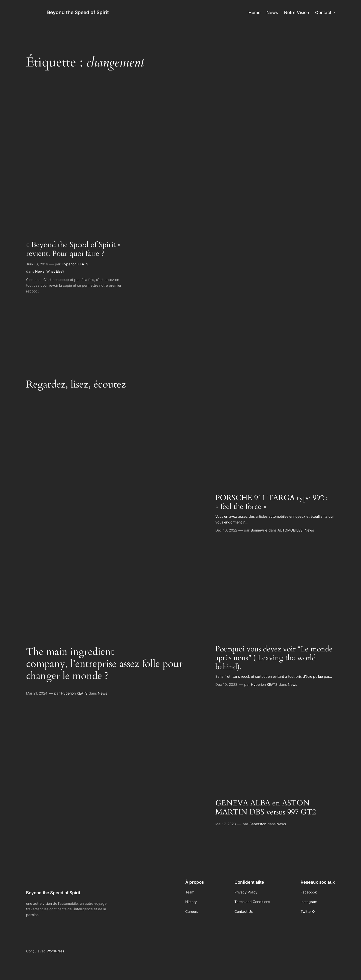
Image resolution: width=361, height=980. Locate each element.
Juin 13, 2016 (37, 264)
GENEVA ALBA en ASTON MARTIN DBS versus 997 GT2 (266, 808)
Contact (323, 13)
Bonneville (259, 530)
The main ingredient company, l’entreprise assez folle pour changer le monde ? (104, 664)
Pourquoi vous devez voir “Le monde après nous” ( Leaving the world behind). (274, 658)
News (40, 271)
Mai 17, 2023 (226, 824)
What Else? (55, 271)
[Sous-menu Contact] (334, 13)
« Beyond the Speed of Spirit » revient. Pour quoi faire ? (73, 249)
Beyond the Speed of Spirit (78, 12)
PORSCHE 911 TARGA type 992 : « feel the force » (272, 503)
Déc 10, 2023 (226, 684)
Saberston (258, 824)
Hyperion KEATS (75, 264)
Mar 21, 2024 (37, 693)
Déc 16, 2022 (226, 530)
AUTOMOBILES (290, 530)
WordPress (55, 951)
